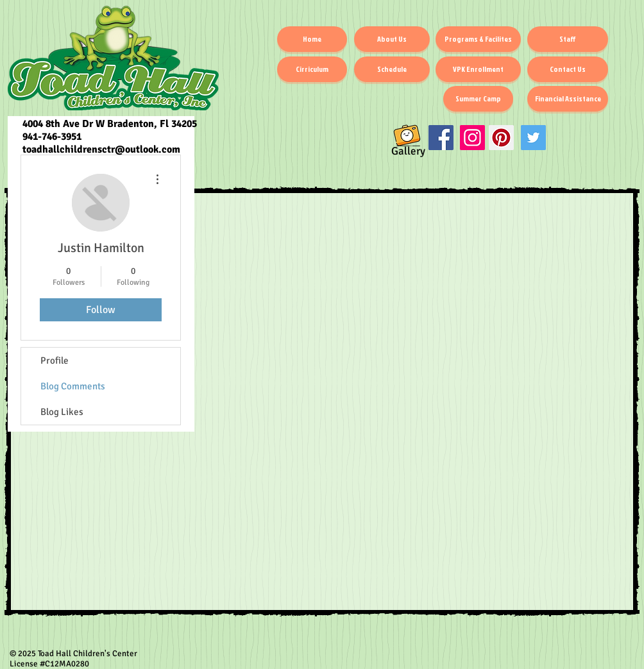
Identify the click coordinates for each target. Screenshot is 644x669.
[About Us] (392, 39)
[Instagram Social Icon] (472, 138)
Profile (55, 360)
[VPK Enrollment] (478, 69)
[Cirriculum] (312, 69)
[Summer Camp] (478, 99)
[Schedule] (392, 69)
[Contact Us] (568, 69)
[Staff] (568, 39)
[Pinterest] (501, 138)
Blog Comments (73, 386)
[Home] (312, 39)
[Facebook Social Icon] (441, 138)
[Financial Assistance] (568, 99)
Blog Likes (62, 412)
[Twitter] (533, 138)
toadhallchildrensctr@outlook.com (101, 149)
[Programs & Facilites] (478, 39)
